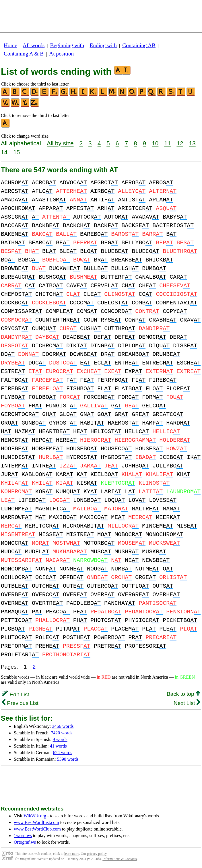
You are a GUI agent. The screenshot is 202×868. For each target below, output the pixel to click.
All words (34, 45)
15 (16, 152)
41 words (58, 746)
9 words (60, 739)
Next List (187, 703)
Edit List (15, 694)
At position (61, 54)
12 (180, 143)
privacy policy (97, 854)
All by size (60, 143)
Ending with (103, 45)
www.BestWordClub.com (37, 829)
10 (155, 143)
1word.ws (23, 836)
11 (167, 143)
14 (4, 152)
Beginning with (67, 45)
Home (10, 45)
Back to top (183, 694)
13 (192, 143)
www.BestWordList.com (36, 822)
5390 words (68, 759)
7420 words (62, 733)
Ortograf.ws (25, 842)
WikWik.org (35, 816)
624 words (62, 753)
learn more (72, 854)
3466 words (63, 726)
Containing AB (139, 45)
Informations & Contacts (120, 859)
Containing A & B (24, 54)
